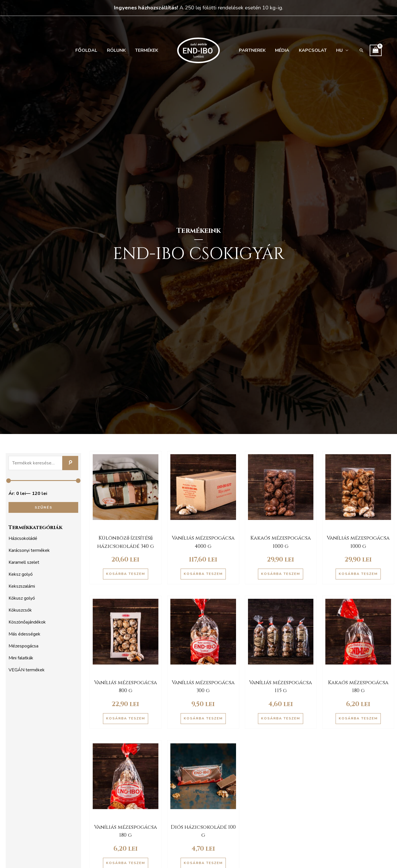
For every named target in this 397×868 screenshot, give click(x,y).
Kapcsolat (311, 50)
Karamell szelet (24, 562)
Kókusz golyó (22, 598)
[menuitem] (339, 50)
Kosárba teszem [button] (126, 574)
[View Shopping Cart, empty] (372, 50)
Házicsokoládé (23, 538)
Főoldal (89, 50)
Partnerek (252, 50)
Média (281, 50)
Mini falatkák (21, 658)
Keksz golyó (21, 574)
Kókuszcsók (20, 610)
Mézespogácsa (23, 646)
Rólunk (118, 50)
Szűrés (44, 507)
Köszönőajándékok (27, 622)
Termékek (147, 50)
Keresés (70, 463)
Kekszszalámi (22, 586)
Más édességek (24, 634)
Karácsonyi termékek (29, 550)
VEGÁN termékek (27, 670)
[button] (358, 50)
